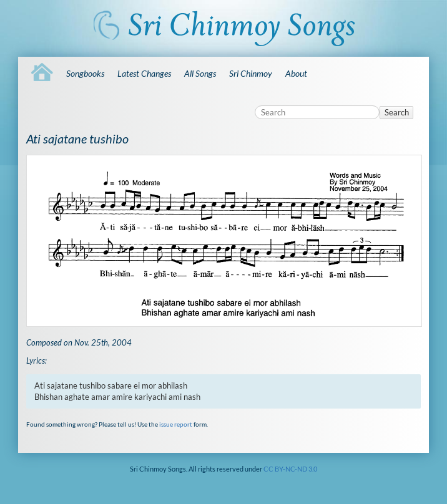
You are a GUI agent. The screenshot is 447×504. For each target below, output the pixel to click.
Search (397, 112)
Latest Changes (144, 73)
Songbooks (85, 73)
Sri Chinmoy (251, 73)
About (296, 73)
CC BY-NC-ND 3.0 (290, 469)
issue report (176, 424)
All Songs (200, 73)
